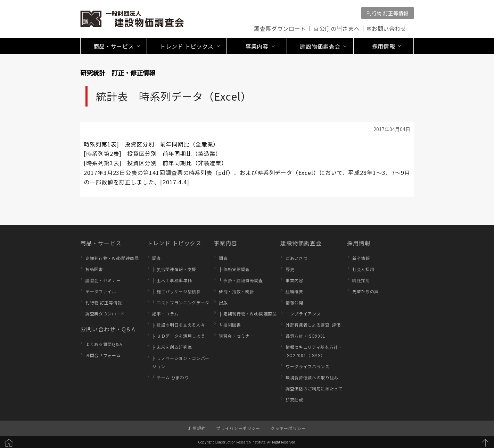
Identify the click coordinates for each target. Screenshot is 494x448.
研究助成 (294, 400)
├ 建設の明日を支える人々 (179, 325)
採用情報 (359, 243)
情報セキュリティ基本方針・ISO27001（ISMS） (314, 351)
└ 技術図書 (230, 325)
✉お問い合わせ (387, 28)
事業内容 (225, 243)
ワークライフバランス (308, 366)
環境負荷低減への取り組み (312, 377)
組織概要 (294, 291)
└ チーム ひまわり (170, 377)
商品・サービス (101, 243)
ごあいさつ (297, 258)
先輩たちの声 (365, 291)
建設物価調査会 (301, 243)
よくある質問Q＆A (104, 344)
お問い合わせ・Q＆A (108, 329)
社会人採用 (363, 269)
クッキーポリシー (288, 428)
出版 (223, 302)
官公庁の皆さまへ (336, 28)
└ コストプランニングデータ (181, 302)
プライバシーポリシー (238, 428)
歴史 (290, 269)
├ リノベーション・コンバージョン (181, 362)
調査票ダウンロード (280, 28)
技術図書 (94, 269)
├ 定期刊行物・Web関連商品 (248, 314)
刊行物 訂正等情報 (388, 13)
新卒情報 (361, 258)
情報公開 (294, 302)
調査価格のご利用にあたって (314, 388)
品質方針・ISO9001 (306, 336)
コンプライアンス (303, 314)
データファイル (101, 291)
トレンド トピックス (174, 243)
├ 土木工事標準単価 (172, 280)
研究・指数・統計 (236, 291)
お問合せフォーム (103, 355)
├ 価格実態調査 (234, 269)
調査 (157, 258)
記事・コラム (165, 314)
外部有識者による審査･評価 (313, 325)
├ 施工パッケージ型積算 (176, 291)
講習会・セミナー (103, 280)
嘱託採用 (361, 280)
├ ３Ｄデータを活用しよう (179, 336)
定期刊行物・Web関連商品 (112, 258)
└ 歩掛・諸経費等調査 (241, 280)
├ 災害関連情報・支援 (174, 269)
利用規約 (197, 428)
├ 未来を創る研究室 (172, 347)
